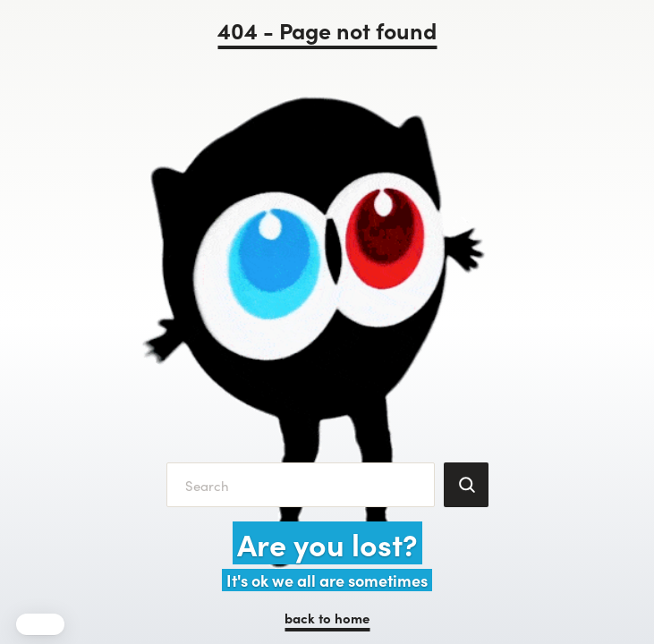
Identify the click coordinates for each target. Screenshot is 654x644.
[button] (40, 624)
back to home (327, 618)
